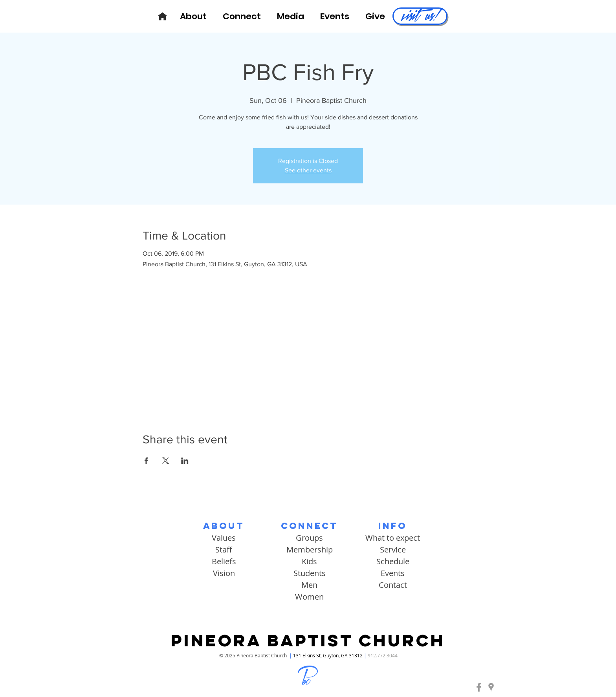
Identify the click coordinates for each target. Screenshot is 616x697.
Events (393, 573)
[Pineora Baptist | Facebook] (479, 687)
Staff (224, 550)
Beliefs (224, 561)
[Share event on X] (166, 461)
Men (309, 585)
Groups (309, 538)
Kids (309, 561)
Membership (310, 550)
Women (309, 597)
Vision (224, 573)
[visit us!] (420, 16)
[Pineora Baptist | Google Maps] (491, 687)
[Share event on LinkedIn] (185, 461)
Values (224, 538)
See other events (308, 170)
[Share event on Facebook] (146, 461)
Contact (393, 585)
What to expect (393, 538)
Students (310, 573)
